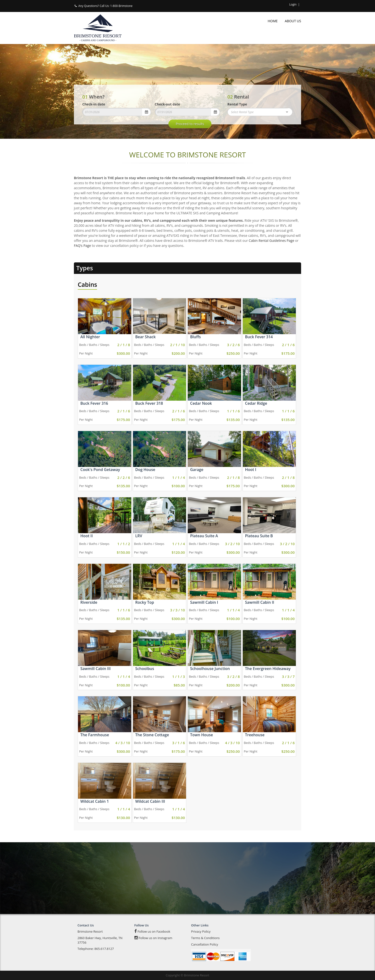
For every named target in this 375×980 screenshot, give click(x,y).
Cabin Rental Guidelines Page (271, 241)
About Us (293, 21)
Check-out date (167, 104)
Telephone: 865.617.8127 (96, 949)
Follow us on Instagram (153, 938)
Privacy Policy (201, 931)
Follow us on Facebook (152, 931)
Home (273, 21)
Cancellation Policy (205, 944)
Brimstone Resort (90, 931)
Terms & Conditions (205, 938)
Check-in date (94, 104)
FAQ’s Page (82, 246)
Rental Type (237, 104)
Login (293, 4)
